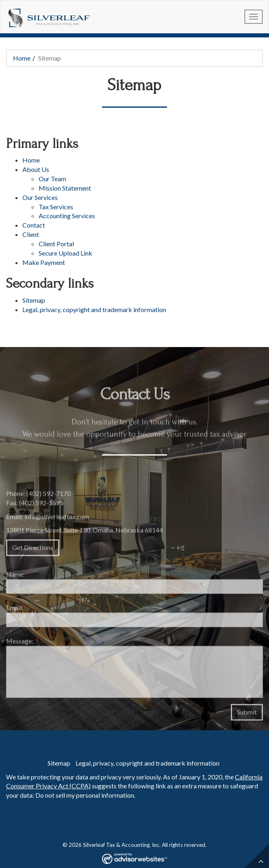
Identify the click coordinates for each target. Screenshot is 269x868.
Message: (22, 643)
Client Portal (56, 244)
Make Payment (44, 262)
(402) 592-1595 (41, 505)
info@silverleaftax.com (57, 519)
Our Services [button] (40, 197)
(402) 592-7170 (49, 496)
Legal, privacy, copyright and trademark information (94, 309)
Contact (34, 225)
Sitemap (34, 300)
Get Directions (33, 550)
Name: (17, 577)
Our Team (52, 179)
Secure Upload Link (65, 253)
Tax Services (56, 207)
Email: (17, 610)
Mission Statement (65, 188)
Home (22, 58)
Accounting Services (67, 216)
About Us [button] (36, 169)
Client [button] (31, 234)
